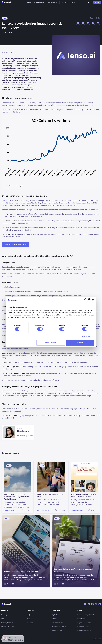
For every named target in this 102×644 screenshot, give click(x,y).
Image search (33, 105)
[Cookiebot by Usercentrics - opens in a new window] (86, 300)
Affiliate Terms (58, 631)
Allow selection (51, 343)
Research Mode (83, 627)
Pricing (4, 615)
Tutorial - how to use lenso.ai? (16, 244)
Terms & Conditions (60, 627)
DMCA (54, 619)
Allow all (80, 343)
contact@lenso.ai (58, 416)
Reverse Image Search (36, 2)
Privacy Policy (57, 623)
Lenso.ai (5, 200)
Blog (28, 619)
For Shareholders (84, 631)
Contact (30, 623)
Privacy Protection (8, 623)
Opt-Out (55, 615)
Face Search (53, 2)
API (3, 619)
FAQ (28, 615)
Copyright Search (68, 2)
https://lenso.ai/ (33, 416)
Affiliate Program (8, 627)
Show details (86, 336)
